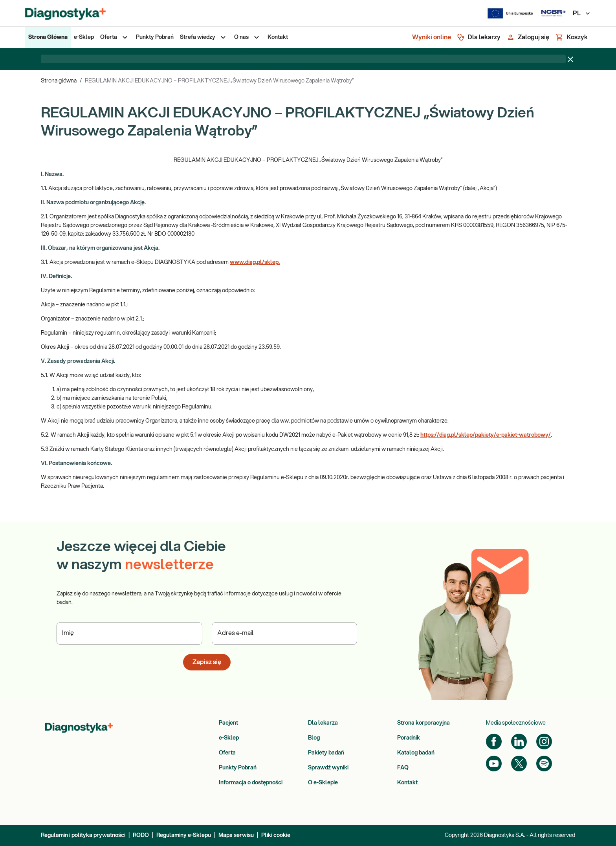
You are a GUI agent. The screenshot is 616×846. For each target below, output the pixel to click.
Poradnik (409, 738)
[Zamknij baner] (570, 59)
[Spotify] (544, 764)
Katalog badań (416, 753)
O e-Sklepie (323, 783)
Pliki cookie (276, 835)
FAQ (403, 768)
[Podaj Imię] (129, 634)
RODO (141, 835)
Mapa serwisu (236, 835)
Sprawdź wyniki (328, 768)
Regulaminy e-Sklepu (184, 835)
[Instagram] (544, 742)
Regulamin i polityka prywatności (83, 835)
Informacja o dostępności (251, 783)
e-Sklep (229, 738)
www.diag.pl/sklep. (255, 262)
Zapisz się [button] (207, 662)
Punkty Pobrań (238, 768)
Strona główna (59, 81)
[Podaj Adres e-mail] (285, 634)
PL (582, 13)
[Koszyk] (572, 37)
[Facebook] (494, 742)
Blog (314, 738)
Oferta (227, 753)
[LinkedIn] (519, 742)
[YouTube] (494, 764)
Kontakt (407, 783)
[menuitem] (48, 37)
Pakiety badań (326, 753)
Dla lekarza (323, 723)
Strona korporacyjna (423, 723)
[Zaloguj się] (528, 37)
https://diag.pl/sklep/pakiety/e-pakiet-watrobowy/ (486, 435)
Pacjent (228, 723)
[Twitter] (519, 764)
